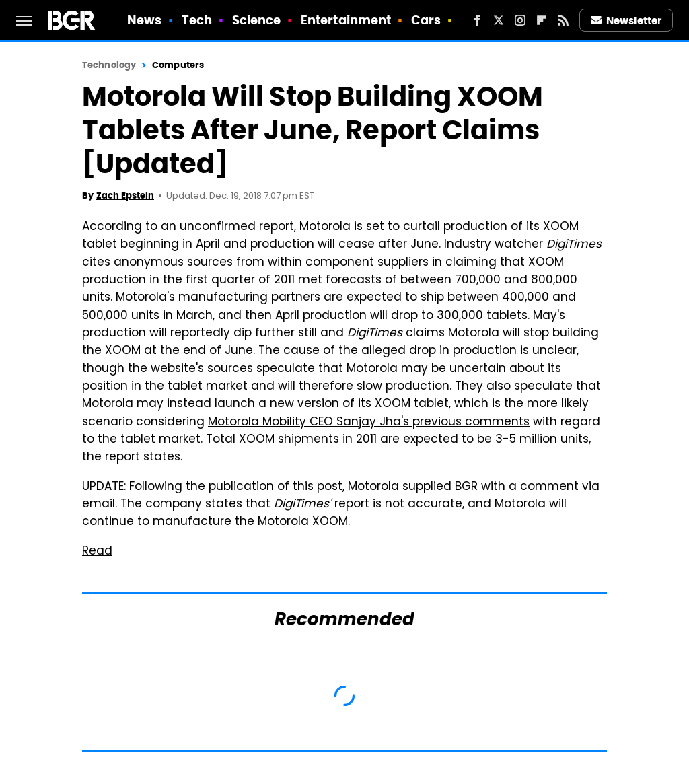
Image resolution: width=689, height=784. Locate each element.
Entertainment (346, 20)
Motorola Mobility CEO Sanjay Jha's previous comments (369, 423)
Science (257, 20)
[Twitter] (499, 20)
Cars (426, 20)
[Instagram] (520, 20)
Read (97, 552)
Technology (109, 65)
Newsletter (626, 21)
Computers (178, 65)
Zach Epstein (125, 195)
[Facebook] (477, 20)
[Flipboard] (542, 20)
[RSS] (563, 20)
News (144, 20)
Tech (197, 20)
